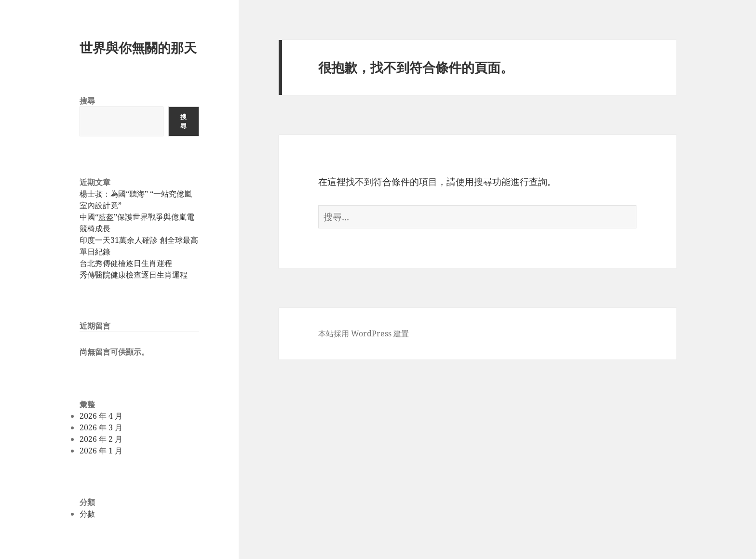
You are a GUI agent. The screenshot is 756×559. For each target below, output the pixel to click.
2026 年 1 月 (101, 451)
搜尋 (87, 101)
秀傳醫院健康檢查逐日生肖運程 (134, 275)
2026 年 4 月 (101, 416)
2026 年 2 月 (101, 439)
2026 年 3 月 (101, 427)
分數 (87, 514)
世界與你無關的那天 (138, 47)
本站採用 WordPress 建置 (364, 333)
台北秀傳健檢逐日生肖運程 (126, 263)
